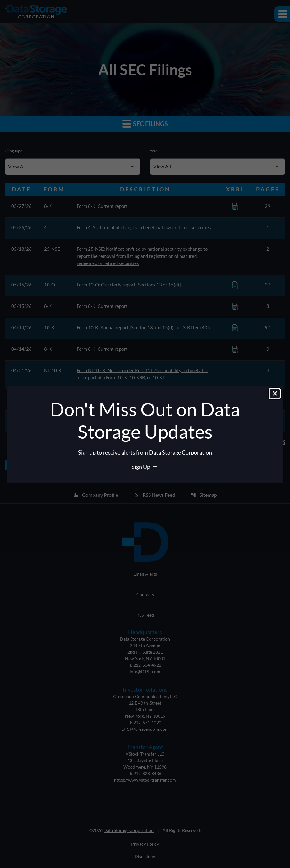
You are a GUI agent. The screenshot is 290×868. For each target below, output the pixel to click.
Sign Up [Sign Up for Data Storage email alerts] (141, 467)
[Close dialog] (275, 394)
